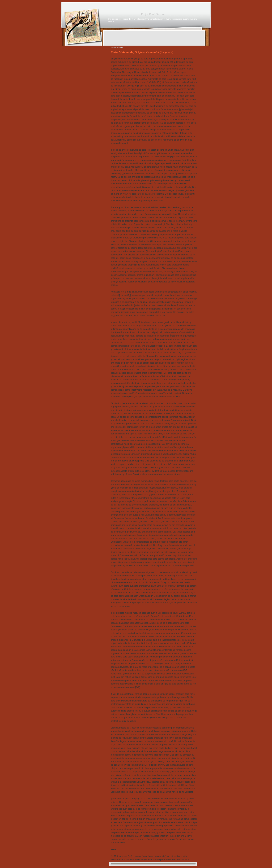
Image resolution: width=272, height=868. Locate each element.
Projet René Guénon (153, 14)
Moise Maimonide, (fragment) (142, 52)
